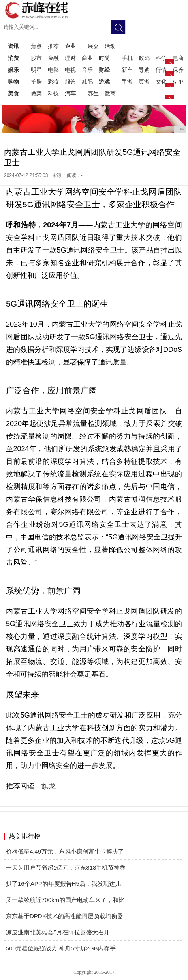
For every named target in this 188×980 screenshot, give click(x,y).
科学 (161, 58)
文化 (161, 82)
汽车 (70, 93)
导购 (144, 70)
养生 (93, 93)
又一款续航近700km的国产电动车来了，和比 (65, 900)
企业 (70, 46)
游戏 (104, 82)
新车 (127, 70)
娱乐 (13, 70)
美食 (13, 93)
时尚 (104, 58)
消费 (13, 58)
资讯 (13, 46)
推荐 (53, 46)
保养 (178, 70)
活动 (110, 46)
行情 (161, 70)
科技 (53, 93)
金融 (53, 58)
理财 (70, 58)
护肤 (36, 82)
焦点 (36, 46)
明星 (36, 70)
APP (178, 82)
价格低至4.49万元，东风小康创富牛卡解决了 (65, 851)
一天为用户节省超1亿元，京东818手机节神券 (66, 867)
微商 (110, 93)
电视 (70, 70)
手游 (127, 82)
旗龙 (49, 786)
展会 (93, 46)
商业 (87, 58)
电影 (53, 70)
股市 (36, 58)
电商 (178, 58)
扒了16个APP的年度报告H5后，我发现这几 (63, 884)
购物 (13, 82)
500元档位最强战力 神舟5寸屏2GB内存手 (61, 948)
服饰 (70, 82)
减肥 (87, 82)
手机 (127, 58)
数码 (144, 58)
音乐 (87, 70)
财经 (104, 70)
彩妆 (53, 82)
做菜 (36, 93)
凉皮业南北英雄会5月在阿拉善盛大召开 (58, 932)
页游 (144, 82)
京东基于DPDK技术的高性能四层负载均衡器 (65, 916)
